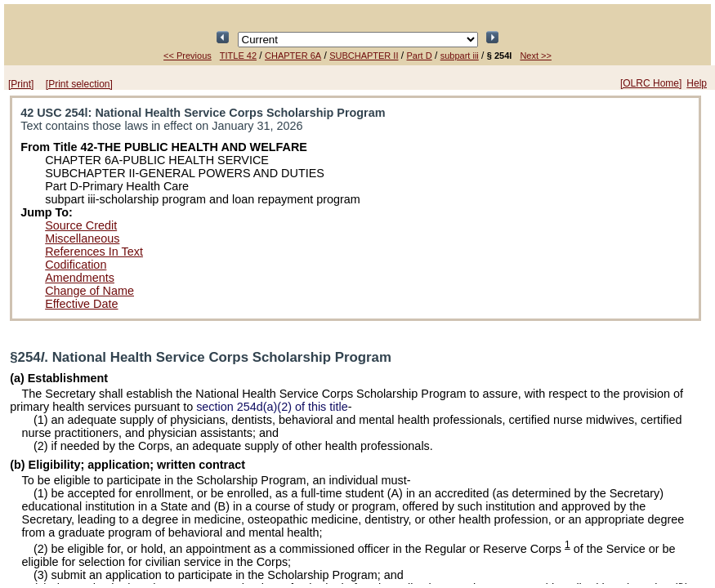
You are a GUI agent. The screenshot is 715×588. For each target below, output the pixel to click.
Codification (76, 265)
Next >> (536, 56)
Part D (420, 56)
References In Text (94, 252)
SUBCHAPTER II (364, 56)
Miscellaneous (82, 238)
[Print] (21, 84)
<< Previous (188, 56)
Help (697, 83)
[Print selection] (79, 84)
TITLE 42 (238, 56)
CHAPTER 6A (293, 56)
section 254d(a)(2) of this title (272, 407)
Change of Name (89, 291)
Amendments (80, 278)
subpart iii (460, 56)
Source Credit (81, 225)
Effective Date (81, 304)
